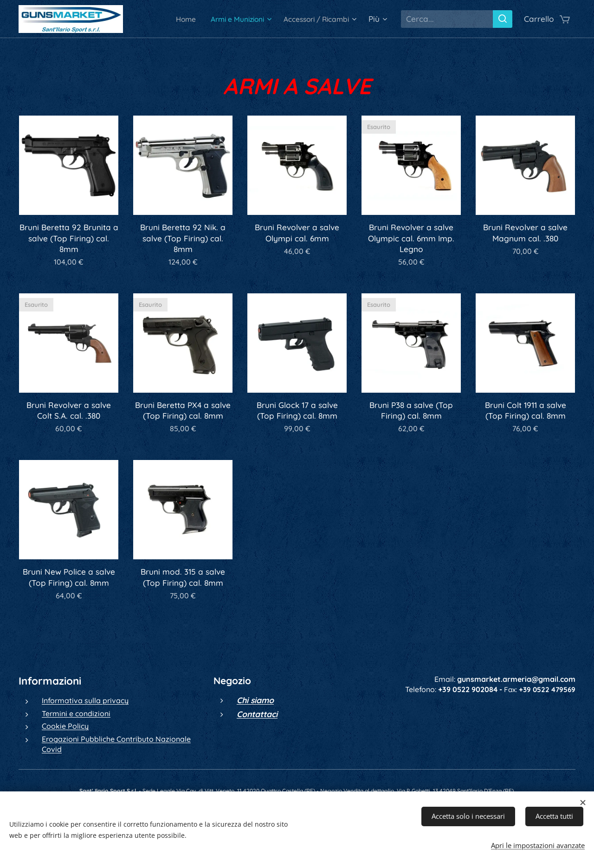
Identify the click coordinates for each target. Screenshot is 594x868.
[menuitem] (168, 19)
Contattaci (257, 714)
